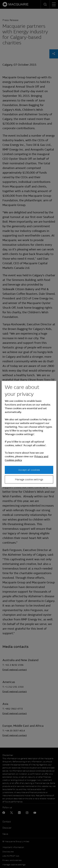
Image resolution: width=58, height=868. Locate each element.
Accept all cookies (29, 470)
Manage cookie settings (29, 479)
